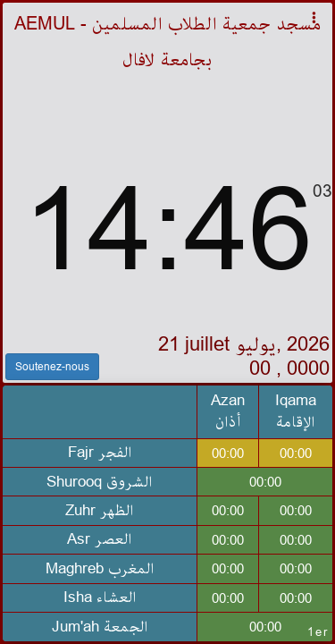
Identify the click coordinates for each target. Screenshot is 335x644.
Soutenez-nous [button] (52, 367)
